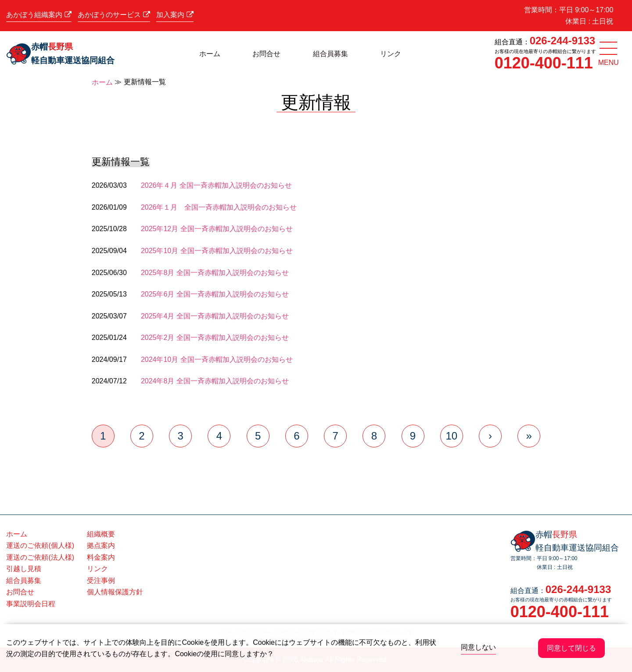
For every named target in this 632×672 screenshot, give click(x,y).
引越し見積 (24, 569)
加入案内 (175, 15)
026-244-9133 (562, 41)
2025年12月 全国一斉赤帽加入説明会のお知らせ (217, 229)
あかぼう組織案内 (39, 15)
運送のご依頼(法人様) (40, 557)
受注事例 (101, 581)
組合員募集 (330, 54)
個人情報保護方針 (115, 592)
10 (451, 436)
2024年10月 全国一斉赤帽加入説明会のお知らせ (217, 359)
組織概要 (101, 534)
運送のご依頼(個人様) (40, 545)
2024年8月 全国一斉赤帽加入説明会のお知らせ (215, 381)
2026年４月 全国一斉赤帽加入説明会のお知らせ (216, 185)
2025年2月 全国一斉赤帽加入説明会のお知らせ (215, 338)
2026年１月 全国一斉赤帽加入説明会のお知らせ (219, 207)
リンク (391, 54)
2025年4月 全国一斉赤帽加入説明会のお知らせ (215, 316)
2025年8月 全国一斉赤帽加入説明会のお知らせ (215, 273)
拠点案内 (101, 545)
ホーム (210, 54)
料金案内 (101, 557)
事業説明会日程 (31, 604)
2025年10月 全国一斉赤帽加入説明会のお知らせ (217, 251)
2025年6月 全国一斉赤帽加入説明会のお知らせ (215, 294)
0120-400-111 (544, 63)
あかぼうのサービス (114, 15)
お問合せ (266, 54)
